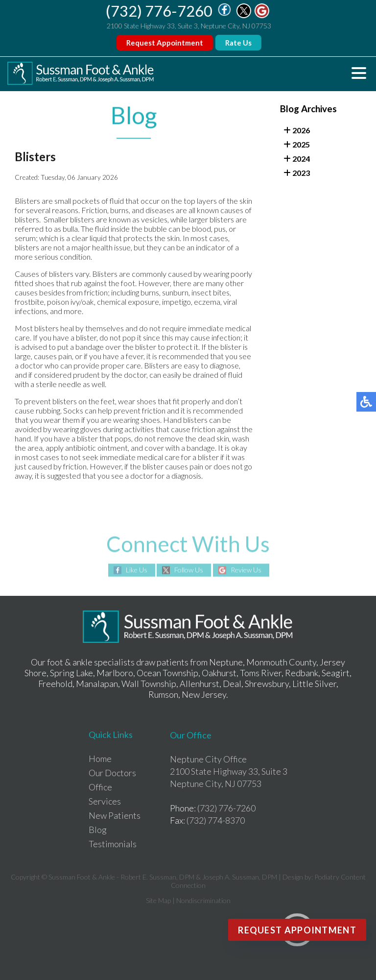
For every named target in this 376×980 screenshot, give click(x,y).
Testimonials (113, 844)
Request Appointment (165, 43)
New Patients (115, 815)
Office (100, 787)
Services (105, 801)
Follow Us (189, 570)
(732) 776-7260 (160, 11)
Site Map (158, 900)
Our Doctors (112, 773)
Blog (98, 830)
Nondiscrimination (203, 900)
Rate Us (239, 43)
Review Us (246, 570)
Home (100, 759)
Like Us (137, 570)
